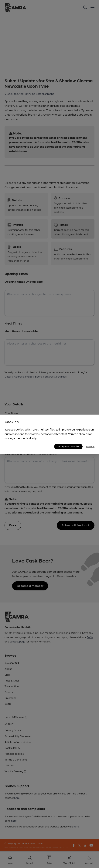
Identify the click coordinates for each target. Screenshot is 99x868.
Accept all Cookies (68, 446)
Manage (90, 446)
